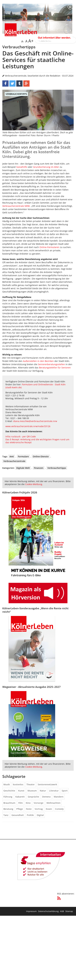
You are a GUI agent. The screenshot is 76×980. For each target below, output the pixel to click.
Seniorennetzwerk (47, 784)
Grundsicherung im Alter (46, 167)
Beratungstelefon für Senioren (55, 368)
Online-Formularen (49, 247)
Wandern (59, 797)
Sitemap (69, 911)
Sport (65, 791)
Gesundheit (18, 815)
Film (21, 803)
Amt (12, 456)
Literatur (54, 791)
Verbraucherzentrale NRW (16, 206)
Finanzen (39, 468)
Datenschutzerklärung (48, 911)
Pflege (20, 809)
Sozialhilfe (22, 167)
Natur (43, 791)
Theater (31, 784)
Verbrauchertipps (16, 94)
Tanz (6, 815)
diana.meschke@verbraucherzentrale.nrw (35, 421)
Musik (7, 784)
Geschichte (9, 791)
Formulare (23, 456)
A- (23, 41)
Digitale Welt (23, 468)
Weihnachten (53, 803)
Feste (29, 809)
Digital (40, 815)
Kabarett (20, 797)
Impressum (31, 911)
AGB (62, 911)
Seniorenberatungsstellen (51, 364)
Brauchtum (9, 803)
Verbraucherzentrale (14, 461)
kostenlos (18, 784)
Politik (30, 815)
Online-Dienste (41, 456)
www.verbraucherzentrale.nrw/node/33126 (28, 426)
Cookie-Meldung (34, 484)
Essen (49, 809)
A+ (31, 41)
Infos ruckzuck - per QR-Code (21, 436)
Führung (8, 797)
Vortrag (39, 809)
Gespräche (33, 797)
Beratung (8, 809)
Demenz (46, 797)
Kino (28, 803)
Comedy (59, 809)
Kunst (21, 791)
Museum (32, 791)
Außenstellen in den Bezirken (38, 361)
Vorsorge (39, 803)
